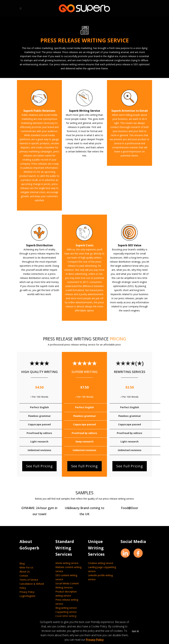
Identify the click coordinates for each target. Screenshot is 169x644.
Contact (24, 576)
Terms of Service (29, 580)
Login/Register (27, 596)
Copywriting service (66, 612)
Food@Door (130, 508)
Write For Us (26, 567)
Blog (22, 563)
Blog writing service (66, 608)
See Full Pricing (39, 466)
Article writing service (67, 563)
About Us (25, 572)
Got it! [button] (135, 631)
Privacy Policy (27, 592)
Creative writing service (101, 563)
